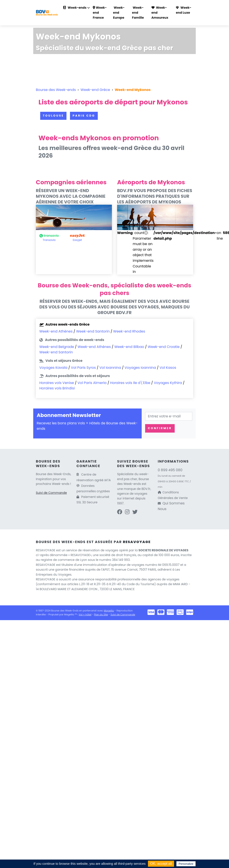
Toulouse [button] (53, 116)
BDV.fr (146, 489)
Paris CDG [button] (84, 116)
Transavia (49, 240)
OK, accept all (161, 864)
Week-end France (100, 13)
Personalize (186, 864)
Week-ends (75, 8)
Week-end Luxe (183, 10)
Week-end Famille (138, 13)
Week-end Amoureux (160, 13)
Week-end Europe (119, 13)
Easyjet (77, 240)
